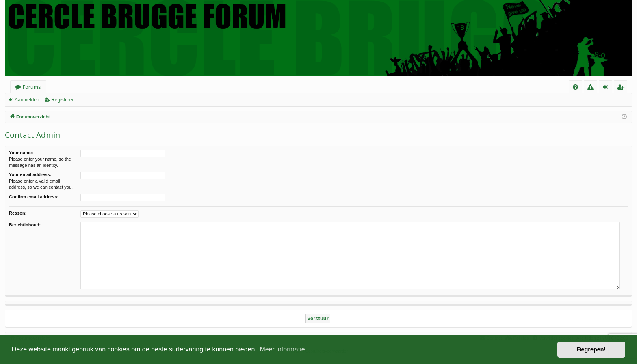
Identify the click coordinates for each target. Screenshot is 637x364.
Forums (32, 87)
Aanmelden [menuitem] (608, 88)
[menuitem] (575, 87)
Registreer (62, 100)
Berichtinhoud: (25, 225)
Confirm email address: (34, 197)
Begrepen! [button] (591, 349)
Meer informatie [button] (282, 349)
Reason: (18, 213)
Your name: (21, 153)
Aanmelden (27, 100)
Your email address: (30, 174)
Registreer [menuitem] (622, 88)
